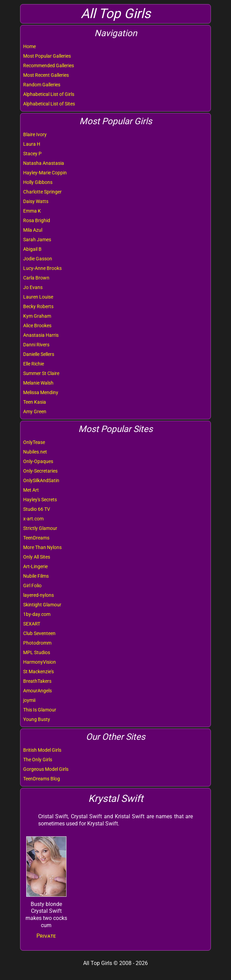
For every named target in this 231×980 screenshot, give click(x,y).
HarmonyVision (40, 662)
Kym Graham (37, 316)
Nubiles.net (35, 452)
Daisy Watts (36, 201)
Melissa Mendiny (41, 392)
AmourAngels (37, 691)
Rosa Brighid (37, 220)
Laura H (32, 144)
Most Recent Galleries (46, 75)
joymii (29, 700)
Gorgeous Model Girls (46, 769)
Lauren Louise (38, 297)
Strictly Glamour (40, 528)
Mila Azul (33, 230)
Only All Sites (37, 557)
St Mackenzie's (38, 672)
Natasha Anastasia (44, 163)
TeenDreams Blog (42, 779)
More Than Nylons (42, 547)
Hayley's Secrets (40, 500)
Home (29, 46)
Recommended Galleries (49, 66)
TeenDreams (36, 538)
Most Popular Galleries (47, 56)
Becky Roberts (38, 306)
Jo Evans (33, 287)
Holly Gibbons (38, 182)
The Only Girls (38, 760)
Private (46, 936)
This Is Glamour (40, 710)
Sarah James (37, 240)
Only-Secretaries (40, 471)
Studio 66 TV (37, 509)
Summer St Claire (41, 373)
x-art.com (33, 519)
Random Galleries (42, 85)
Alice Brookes (37, 326)
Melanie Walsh (38, 383)
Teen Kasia (35, 402)
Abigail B (32, 249)
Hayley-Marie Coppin (45, 173)
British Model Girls (42, 750)
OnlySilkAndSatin (41, 480)
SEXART (32, 624)
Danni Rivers (36, 345)
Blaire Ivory (35, 134)
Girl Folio (32, 586)
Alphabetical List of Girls (49, 94)
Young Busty (37, 719)
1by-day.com (37, 614)
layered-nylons (38, 595)
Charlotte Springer (42, 192)
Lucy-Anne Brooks (42, 268)
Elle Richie (34, 364)
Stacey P (32, 154)
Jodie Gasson (38, 259)
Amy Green (35, 412)
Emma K (32, 211)
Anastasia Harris (41, 335)
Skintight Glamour (42, 605)
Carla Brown (36, 278)
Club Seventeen (39, 633)
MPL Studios (37, 652)
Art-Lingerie (35, 566)
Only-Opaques (38, 461)
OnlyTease (34, 442)
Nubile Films (36, 576)
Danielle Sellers (39, 354)
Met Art (31, 490)
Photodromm (37, 643)
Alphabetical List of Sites (49, 104)
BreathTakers (37, 681)
